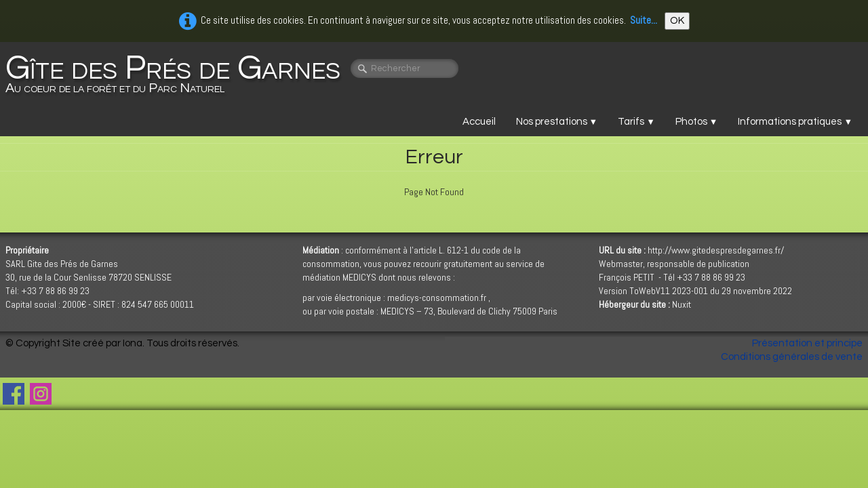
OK (677, 21)
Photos (697, 122)
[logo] (178, 75)
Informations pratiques (795, 122)
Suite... (644, 20)
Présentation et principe (807, 343)
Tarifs (636, 122)
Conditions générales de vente (792, 357)
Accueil (479, 122)
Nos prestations (557, 122)
